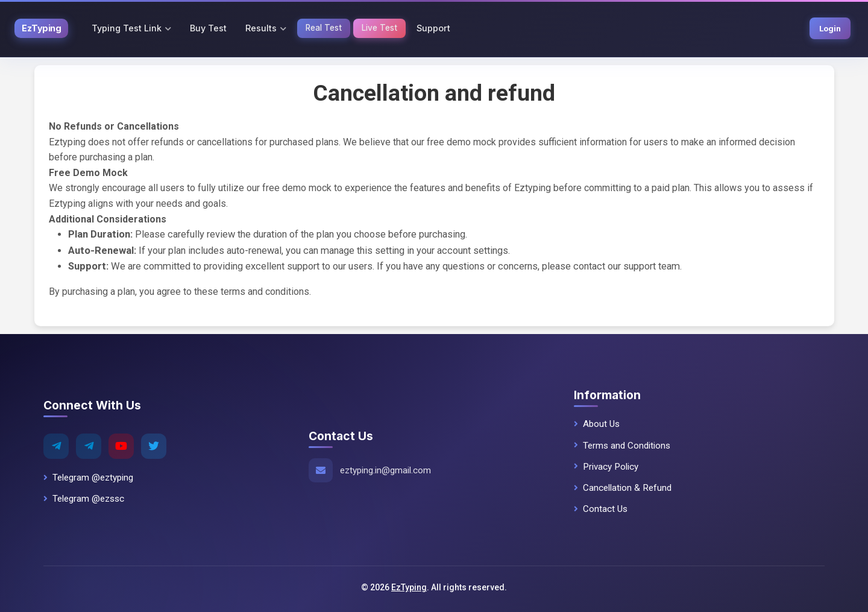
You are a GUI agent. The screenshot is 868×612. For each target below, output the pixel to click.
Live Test (379, 28)
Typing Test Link (127, 28)
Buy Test (208, 28)
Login (830, 28)
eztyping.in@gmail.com (385, 470)
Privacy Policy (606, 467)
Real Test (324, 28)
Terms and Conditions (622, 446)
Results (261, 28)
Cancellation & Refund (623, 488)
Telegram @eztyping (88, 478)
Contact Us (601, 509)
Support (433, 28)
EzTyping (409, 587)
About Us (597, 424)
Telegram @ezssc (84, 499)
